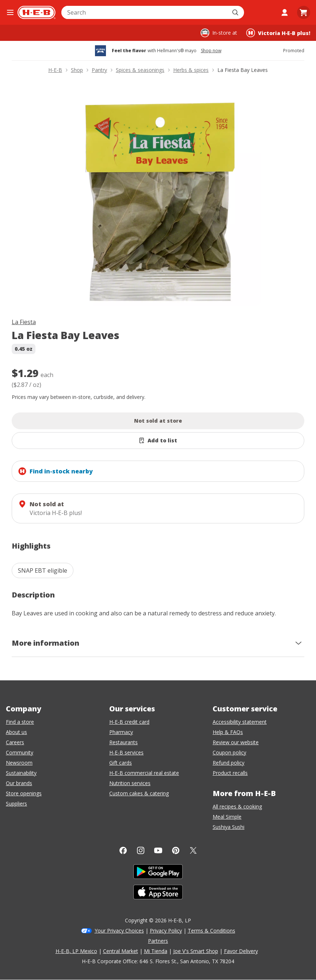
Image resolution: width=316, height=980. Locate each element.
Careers (15, 742)
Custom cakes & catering (139, 793)
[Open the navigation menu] (10, 12)
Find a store (20, 722)
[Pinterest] (176, 850)
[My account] (285, 12)
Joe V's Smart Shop (196, 951)
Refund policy (229, 763)
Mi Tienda (156, 951)
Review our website (236, 742)
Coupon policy (229, 752)
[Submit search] (236, 12)
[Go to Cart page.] (304, 12)
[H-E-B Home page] (37, 12)
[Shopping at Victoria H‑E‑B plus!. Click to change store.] (278, 33)
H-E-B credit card (129, 722)
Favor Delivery (241, 951)
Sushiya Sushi (229, 827)
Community (20, 752)
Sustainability (21, 773)
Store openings (24, 793)
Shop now (211, 51)
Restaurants (123, 742)
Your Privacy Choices (119, 931)
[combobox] (145, 12)
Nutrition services (130, 783)
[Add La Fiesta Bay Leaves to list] (158, 441)
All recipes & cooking (237, 806)
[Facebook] (123, 850)
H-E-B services (126, 752)
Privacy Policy (166, 931)
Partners (158, 941)
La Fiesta (24, 322)
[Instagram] (141, 850)
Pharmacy (121, 732)
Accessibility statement (240, 722)
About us (16, 732)
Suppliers (16, 804)
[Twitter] (193, 850)
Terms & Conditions (212, 931)
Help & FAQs (228, 732)
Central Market (121, 951)
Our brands (19, 783)
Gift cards (121, 763)
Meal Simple (227, 817)
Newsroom (19, 763)
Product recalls (230, 773)
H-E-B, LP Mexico (76, 951)
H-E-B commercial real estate (144, 773)
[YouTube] (158, 850)
